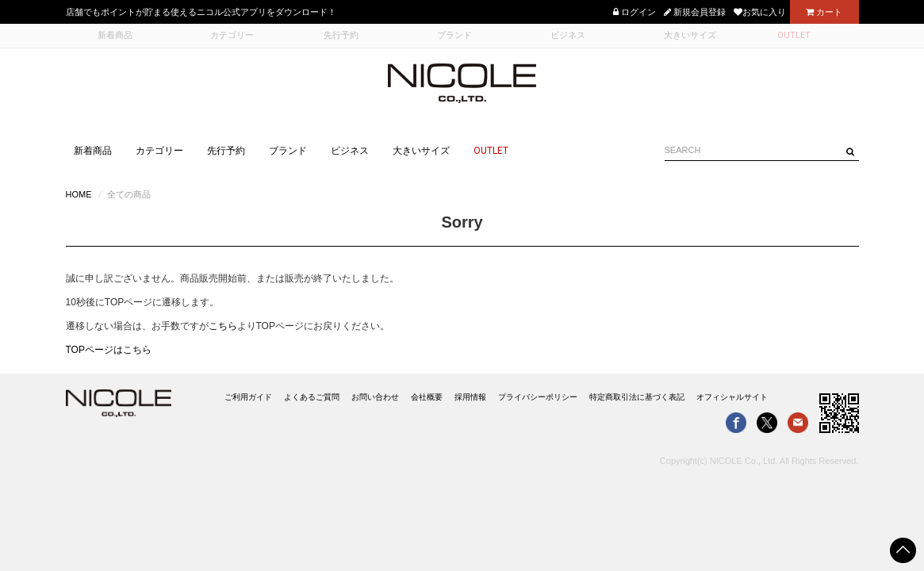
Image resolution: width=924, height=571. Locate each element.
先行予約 (226, 151)
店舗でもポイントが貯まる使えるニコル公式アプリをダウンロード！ (201, 12)
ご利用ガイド (248, 397)
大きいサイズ (421, 151)
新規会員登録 (695, 12)
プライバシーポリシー (538, 397)
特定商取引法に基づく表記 (637, 397)
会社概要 (427, 397)
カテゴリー (159, 151)
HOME (79, 194)
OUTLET (491, 151)
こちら (223, 326)
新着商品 (93, 151)
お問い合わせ (375, 397)
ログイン (635, 12)
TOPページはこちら (109, 350)
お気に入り (760, 12)
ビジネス (350, 151)
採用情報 (470, 397)
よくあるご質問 (312, 397)
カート (824, 12)
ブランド (288, 151)
